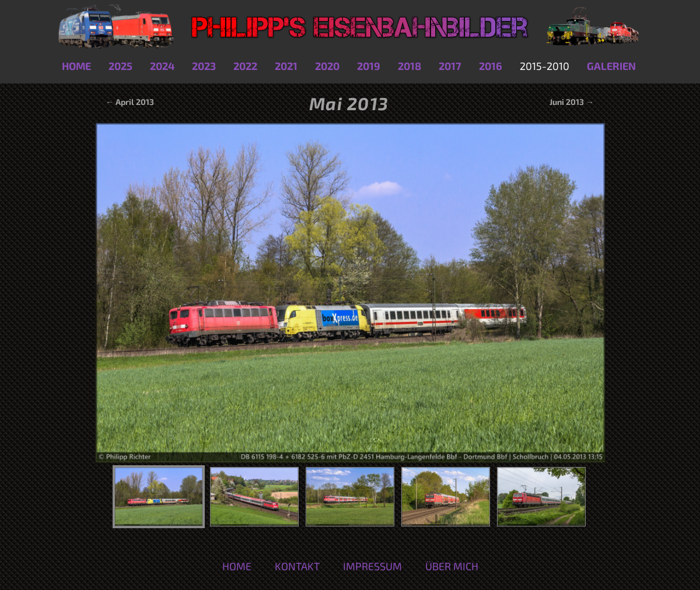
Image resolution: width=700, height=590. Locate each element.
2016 (491, 66)
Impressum (372, 566)
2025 (120, 66)
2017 (450, 66)
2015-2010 (545, 66)
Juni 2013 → (572, 102)
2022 (245, 66)
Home (76, 66)
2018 (409, 66)
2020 (327, 66)
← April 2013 (129, 102)
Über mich (452, 566)
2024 (162, 66)
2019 (369, 66)
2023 (204, 66)
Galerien (611, 66)
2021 (286, 66)
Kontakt (297, 566)
